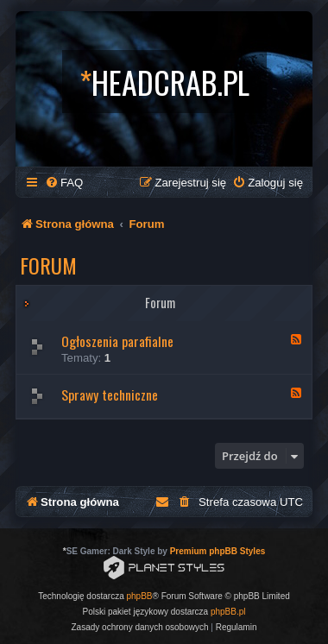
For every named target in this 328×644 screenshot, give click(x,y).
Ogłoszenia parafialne (117, 341)
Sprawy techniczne (110, 395)
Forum (48, 265)
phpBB (140, 596)
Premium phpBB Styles (218, 551)
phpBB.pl (228, 612)
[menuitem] (64, 183)
